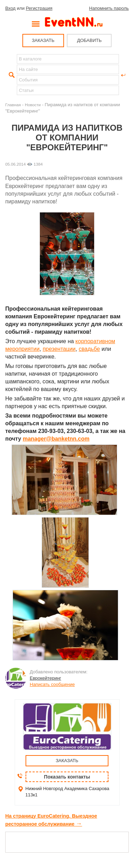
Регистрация (39, 8)
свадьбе (89, 349)
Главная (13, 105)
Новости (33, 105)
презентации (59, 349)
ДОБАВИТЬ (89, 40)
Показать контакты (67, 777)
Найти (11, 75)
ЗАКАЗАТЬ (43, 40)
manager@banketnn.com (56, 439)
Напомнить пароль (109, 8)
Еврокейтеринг (45, 678)
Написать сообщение (52, 684)
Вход (10, 8)
